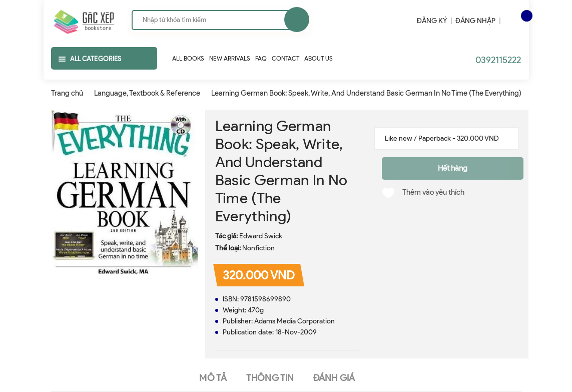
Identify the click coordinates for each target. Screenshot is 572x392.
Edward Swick (261, 236)
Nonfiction (258, 248)
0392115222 (498, 60)
